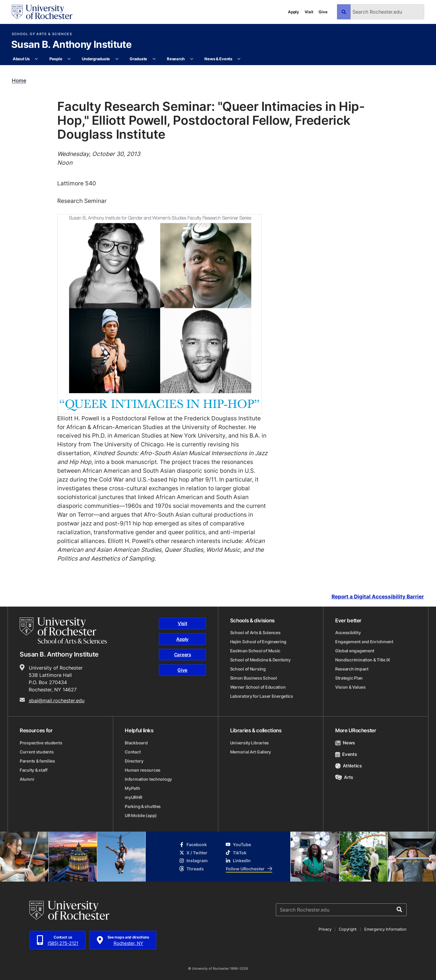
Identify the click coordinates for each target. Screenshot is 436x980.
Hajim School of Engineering (258, 642)
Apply (294, 12)
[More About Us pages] (36, 59)
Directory (134, 761)
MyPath (132, 788)
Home (19, 81)
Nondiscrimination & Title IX (363, 660)
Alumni (27, 779)
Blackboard (136, 743)
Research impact (352, 669)
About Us (21, 59)
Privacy (325, 929)
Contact (133, 752)
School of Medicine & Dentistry (261, 660)
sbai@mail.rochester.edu (57, 700)
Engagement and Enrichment (364, 642)
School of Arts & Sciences (42, 34)
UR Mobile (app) (141, 815)
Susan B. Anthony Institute (71, 45)
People (56, 59)
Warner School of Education (258, 687)
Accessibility (348, 632)
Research (176, 59)
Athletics (348, 766)
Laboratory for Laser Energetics (262, 696)
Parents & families (37, 761)
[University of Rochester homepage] (42, 12)
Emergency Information (385, 929)
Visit (309, 12)
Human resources (143, 770)
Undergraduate (96, 59)
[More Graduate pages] (154, 59)
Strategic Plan (349, 678)
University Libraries (249, 743)
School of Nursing (248, 669)
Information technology (148, 779)
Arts (344, 777)
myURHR (133, 797)
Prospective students (41, 743)
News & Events (218, 59)
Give (323, 12)
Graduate (138, 59)
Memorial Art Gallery (251, 752)
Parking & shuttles (143, 806)
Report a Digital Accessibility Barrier (378, 597)
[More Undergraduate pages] (117, 59)
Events (346, 754)
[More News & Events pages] (239, 59)
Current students (37, 752)
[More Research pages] (192, 59)
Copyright (348, 929)
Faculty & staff (34, 770)
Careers (183, 655)
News (345, 743)
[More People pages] (69, 59)
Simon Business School (254, 678)
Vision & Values (350, 687)
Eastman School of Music (255, 651)
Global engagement (355, 651)
